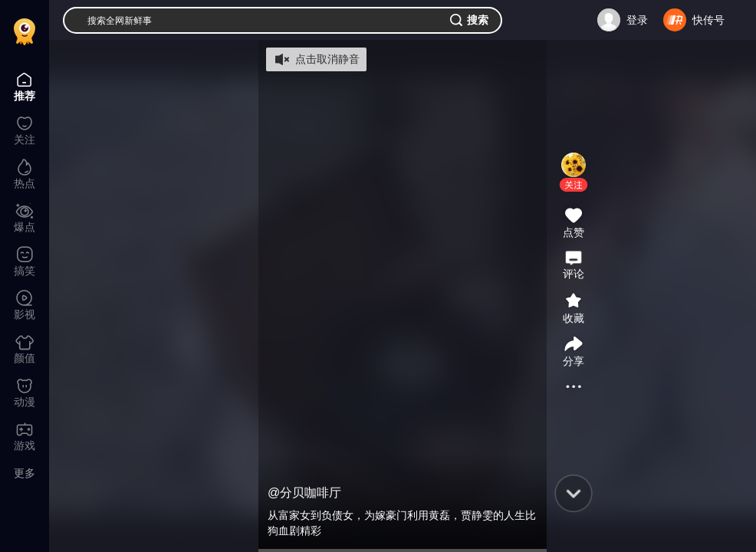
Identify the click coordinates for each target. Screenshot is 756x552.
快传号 (708, 20)
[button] (574, 185)
